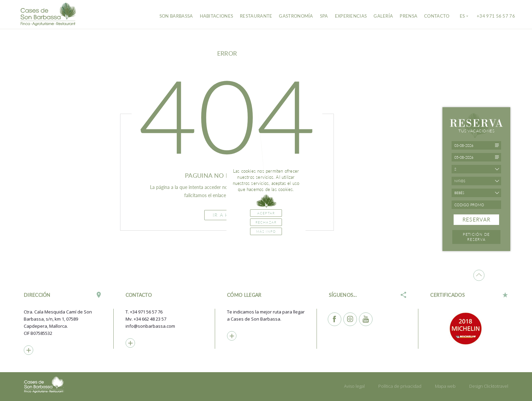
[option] (469, 328)
